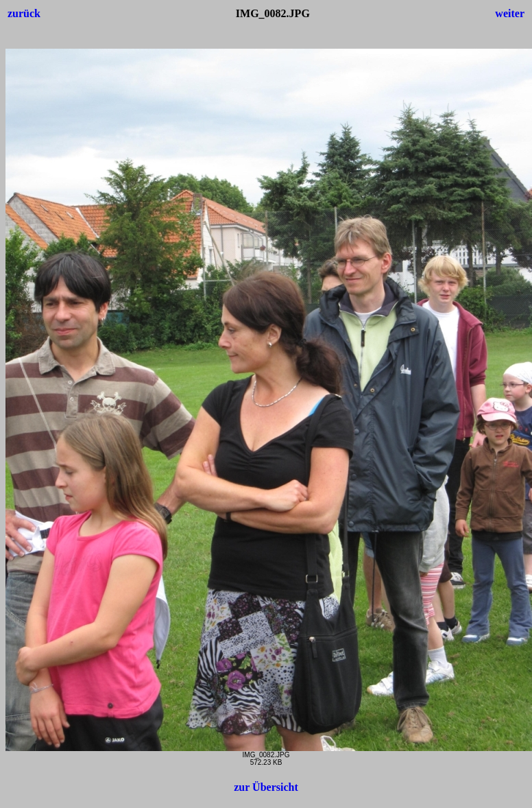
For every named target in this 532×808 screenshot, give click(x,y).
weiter (510, 13)
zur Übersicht (266, 787)
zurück (24, 13)
